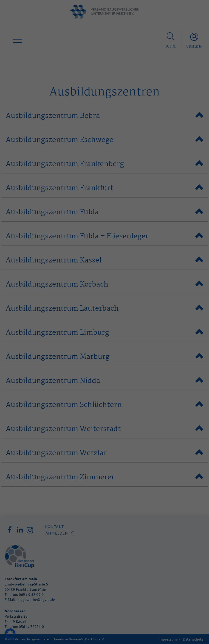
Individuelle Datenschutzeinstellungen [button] (104, 134)
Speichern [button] (146, 107)
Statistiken (121, 40)
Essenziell (120, 16)
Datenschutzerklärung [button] (107, 145)
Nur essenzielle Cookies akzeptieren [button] (104, 121)
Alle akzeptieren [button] (63, 107)
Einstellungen (58, 87)
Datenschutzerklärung (41, 83)
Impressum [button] (127, 145)
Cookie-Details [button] (85, 145)
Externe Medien (125, 68)
